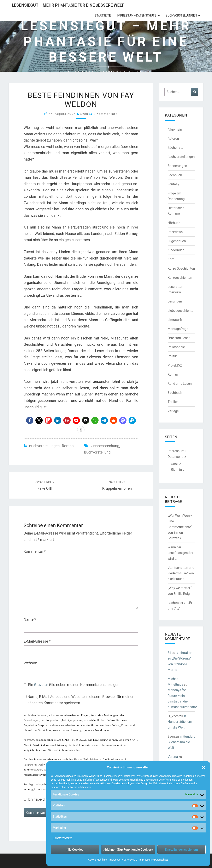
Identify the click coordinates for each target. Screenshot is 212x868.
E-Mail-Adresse (37, 641)
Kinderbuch (176, 250)
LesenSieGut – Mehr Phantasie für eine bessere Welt (68, 5)
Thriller (173, 402)
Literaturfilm (177, 320)
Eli (169, 653)
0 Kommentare (105, 114)
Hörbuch (174, 223)
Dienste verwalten (63, 838)
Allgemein (175, 129)
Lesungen (175, 301)
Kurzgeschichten (180, 277)
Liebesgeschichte (181, 311)
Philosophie (176, 347)
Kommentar (35, 551)
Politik (172, 356)
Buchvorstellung (97, 452)
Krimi (172, 259)
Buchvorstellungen (181, 15)
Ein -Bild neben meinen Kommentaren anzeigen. (74, 685)
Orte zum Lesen (179, 338)
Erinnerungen (177, 166)
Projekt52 (175, 365)
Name (30, 619)
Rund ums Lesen (180, 383)
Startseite (103, 15)
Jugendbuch (177, 241)
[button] (204, 767)
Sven (84, 114)
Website (30, 663)
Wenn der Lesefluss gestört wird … (180, 553)
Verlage (173, 411)
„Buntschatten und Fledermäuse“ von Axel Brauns (181, 573)
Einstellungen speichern (181, 850)
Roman (68, 446)
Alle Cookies (75, 850)
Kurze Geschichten (181, 268)
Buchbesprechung (104, 446)
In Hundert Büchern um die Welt (180, 722)
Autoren (173, 138)
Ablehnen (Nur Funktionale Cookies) (128, 850)
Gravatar (41, 685)
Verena (173, 757)
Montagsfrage (178, 329)
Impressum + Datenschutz (123, 860)
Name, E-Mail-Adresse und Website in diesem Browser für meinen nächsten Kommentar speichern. (81, 700)
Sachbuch (175, 393)
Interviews (175, 232)
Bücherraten (176, 148)
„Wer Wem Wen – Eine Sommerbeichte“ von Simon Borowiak (180, 527)
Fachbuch (175, 175)
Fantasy (173, 184)
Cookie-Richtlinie (97, 860)
